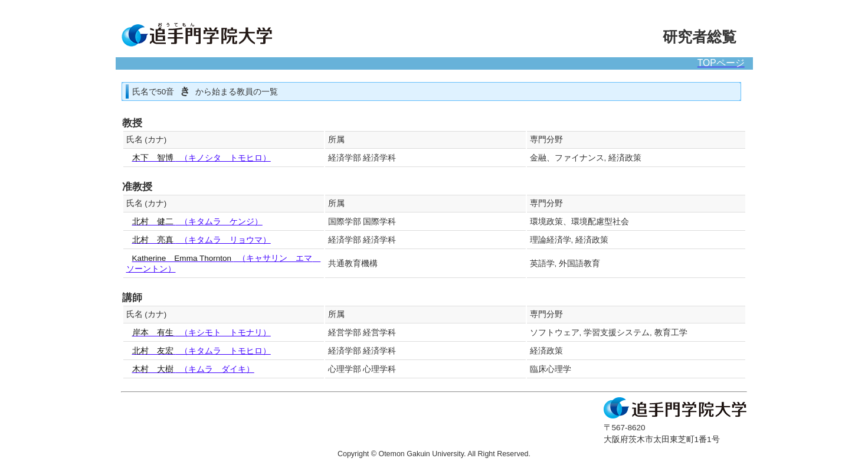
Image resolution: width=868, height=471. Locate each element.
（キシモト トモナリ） (202, 333)
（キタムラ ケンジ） (197, 222)
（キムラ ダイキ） (193, 369)
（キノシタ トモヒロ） (202, 158)
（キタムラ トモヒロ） (202, 351)
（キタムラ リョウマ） (202, 240)
